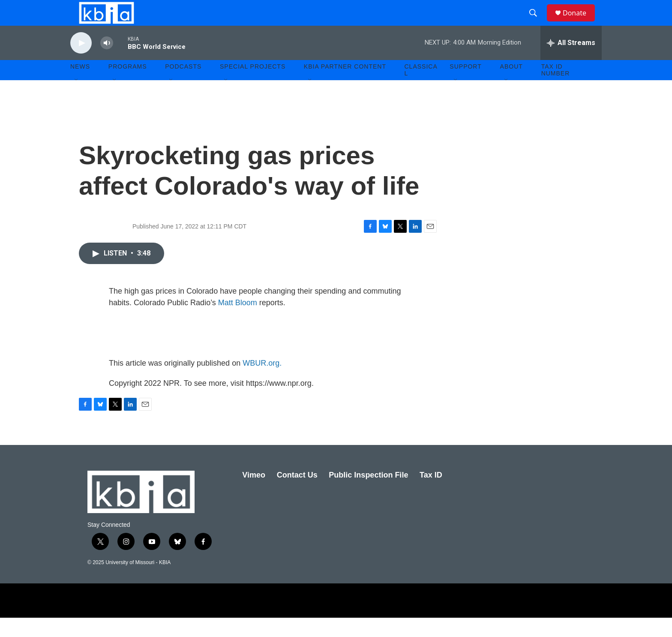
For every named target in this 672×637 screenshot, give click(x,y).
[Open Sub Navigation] (77, 99)
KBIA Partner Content (345, 86)
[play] (81, 62)
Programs (128, 86)
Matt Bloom (238, 322)
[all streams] (571, 62)
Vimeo (254, 494)
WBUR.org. (262, 382)
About (511, 86)
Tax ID (431, 494)
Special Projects (253, 86)
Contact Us (297, 494)
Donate (580, 23)
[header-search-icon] (537, 23)
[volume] (107, 62)
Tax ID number (556, 89)
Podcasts (183, 86)
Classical (421, 89)
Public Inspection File (368, 494)
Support (465, 86)
